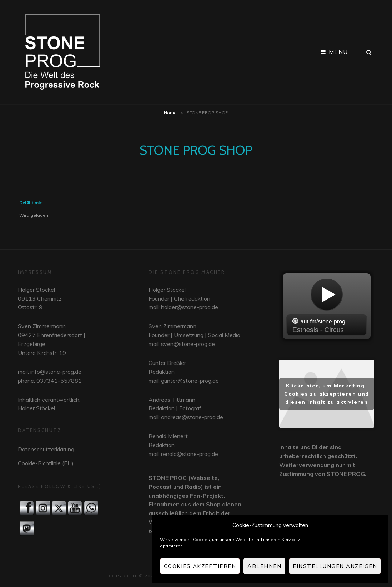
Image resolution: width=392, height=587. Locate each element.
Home (170, 113)
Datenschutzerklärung (46, 449)
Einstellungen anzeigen (335, 566)
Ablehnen (264, 566)
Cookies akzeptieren (200, 566)
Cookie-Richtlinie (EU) (46, 463)
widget (327, 307)
